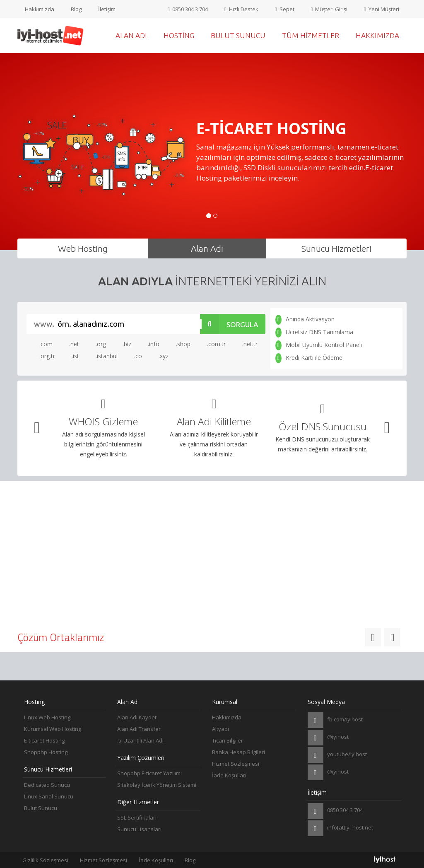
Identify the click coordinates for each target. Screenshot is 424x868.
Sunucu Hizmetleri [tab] (336, 248)
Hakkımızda (40, 9)
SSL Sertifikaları (137, 817)
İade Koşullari (229, 775)
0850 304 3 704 (188, 9)
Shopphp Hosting (46, 752)
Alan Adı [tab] (207, 248)
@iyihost (328, 738)
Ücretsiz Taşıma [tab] (212, 502)
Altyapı (220, 729)
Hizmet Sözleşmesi (236, 764)
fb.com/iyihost (335, 720)
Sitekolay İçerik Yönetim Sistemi (157, 785)
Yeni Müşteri (382, 9)
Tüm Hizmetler (311, 35)
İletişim (107, 9)
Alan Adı (131, 35)
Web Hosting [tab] (83, 248)
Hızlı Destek (241, 9)
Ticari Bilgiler (228, 740)
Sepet (285, 9)
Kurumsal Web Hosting (53, 729)
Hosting (179, 35)
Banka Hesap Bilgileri (238, 752)
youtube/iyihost (337, 755)
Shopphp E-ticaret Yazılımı (149, 773)
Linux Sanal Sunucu (49, 796)
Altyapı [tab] (81, 502)
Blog (76, 9)
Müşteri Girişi (329, 9)
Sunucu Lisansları (139, 829)
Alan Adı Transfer (139, 729)
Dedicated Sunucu (47, 785)
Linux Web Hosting (47, 717)
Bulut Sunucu (238, 35)
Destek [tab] (343, 502)
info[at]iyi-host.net (340, 828)
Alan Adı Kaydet (137, 717)
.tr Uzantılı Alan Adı (140, 740)
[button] (37, 428)
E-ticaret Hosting (44, 740)
